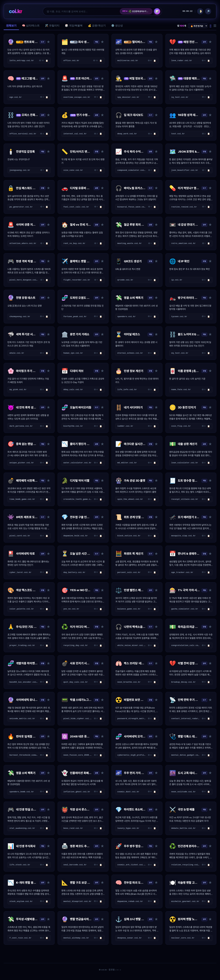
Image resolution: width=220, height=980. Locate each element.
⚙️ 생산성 (117, 26)
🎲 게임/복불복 (74, 26)
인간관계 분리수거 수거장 (139, 11)
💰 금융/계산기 (97, 26)
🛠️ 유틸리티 (52, 26)
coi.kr (16, 11)
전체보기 (11, 26)
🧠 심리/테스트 (31, 26)
